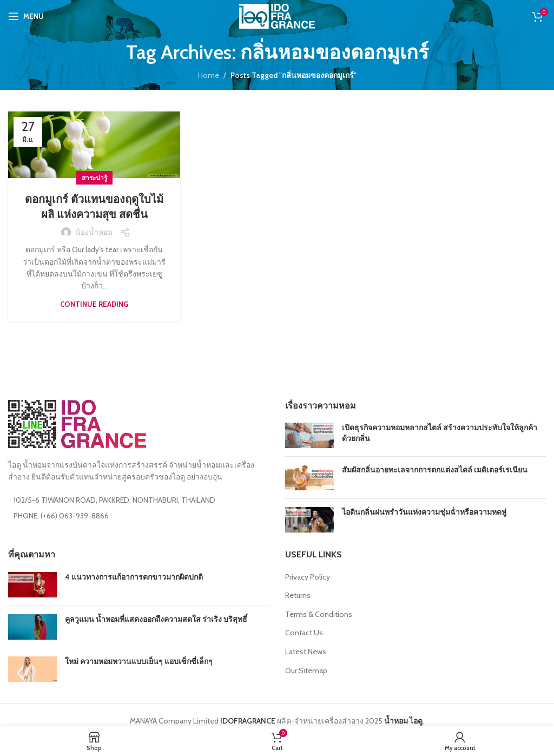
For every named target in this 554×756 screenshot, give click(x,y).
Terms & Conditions (319, 614)
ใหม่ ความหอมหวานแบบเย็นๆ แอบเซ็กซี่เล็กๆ (139, 661)
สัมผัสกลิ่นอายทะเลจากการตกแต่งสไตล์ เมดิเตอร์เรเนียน (435, 470)
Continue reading (94, 304)
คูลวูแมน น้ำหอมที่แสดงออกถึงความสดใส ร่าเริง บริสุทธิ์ (156, 619)
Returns (298, 595)
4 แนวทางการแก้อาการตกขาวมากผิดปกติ (134, 577)
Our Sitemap (306, 670)
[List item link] (138, 516)
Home (209, 75)
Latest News (306, 652)
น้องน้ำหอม (94, 232)
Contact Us (304, 633)
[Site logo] (277, 15)
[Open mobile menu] (26, 16)
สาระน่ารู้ (94, 178)
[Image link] (77, 423)
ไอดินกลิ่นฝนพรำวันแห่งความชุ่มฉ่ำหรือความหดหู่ (424, 512)
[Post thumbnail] (309, 435)
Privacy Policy (308, 577)
